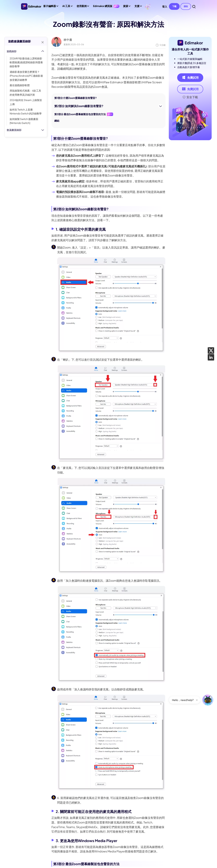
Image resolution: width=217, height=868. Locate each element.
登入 (165, 6)
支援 (138, 7)
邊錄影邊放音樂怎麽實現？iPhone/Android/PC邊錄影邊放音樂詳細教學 (26, 76)
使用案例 (83, 7)
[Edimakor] (148, 6)
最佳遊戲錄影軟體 (20, 85)
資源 (127, 7)
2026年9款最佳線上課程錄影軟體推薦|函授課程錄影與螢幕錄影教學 (26, 62)
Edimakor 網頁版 (103, 6)
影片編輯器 (51, 7)
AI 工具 (67, 7)
